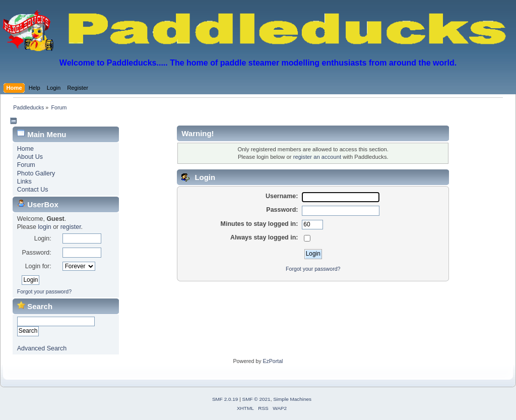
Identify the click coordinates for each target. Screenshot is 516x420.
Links (24, 182)
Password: (36, 253)
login (44, 227)
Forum (26, 165)
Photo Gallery (36, 173)
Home (25, 149)
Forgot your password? (44, 291)
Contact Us (33, 190)
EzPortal (273, 361)
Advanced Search (42, 348)
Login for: (38, 266)
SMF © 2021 (256, 399)
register (71, 227)
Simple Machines (292, 399)
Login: (43, 238)
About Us (30, 157)
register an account (317, 157)
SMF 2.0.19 (225, 399)
